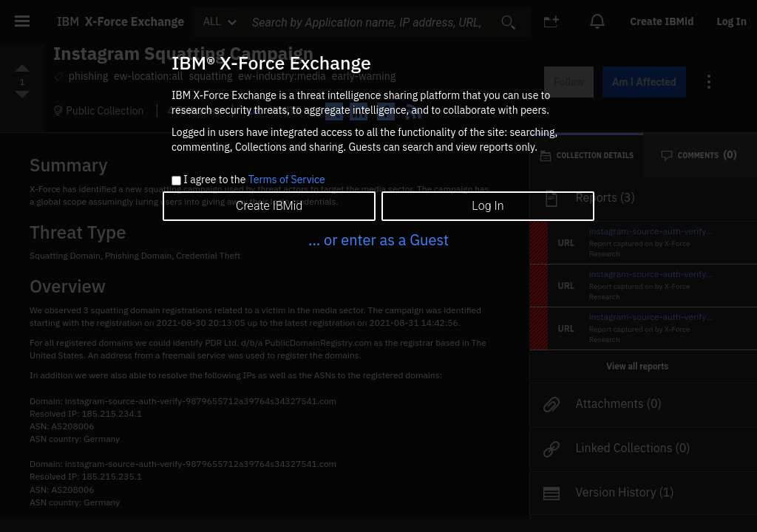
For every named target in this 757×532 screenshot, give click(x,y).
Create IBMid (269, 206)
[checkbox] (176, 181)
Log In (488, 206)
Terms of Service (287, 180)
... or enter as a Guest (378, 240)
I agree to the (254, 180)
